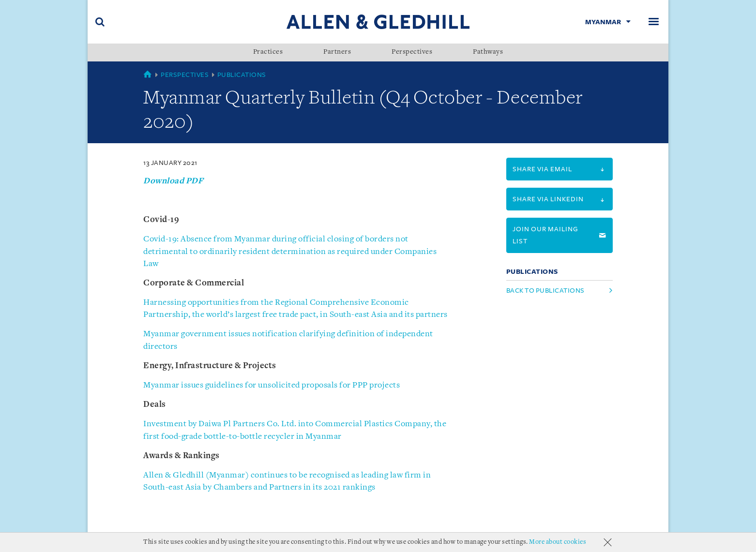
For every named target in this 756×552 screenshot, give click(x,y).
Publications (242, 75)
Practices (268, 52)
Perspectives (412, 52)
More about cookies (558, 542)
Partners (337, 52)
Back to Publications (545, 291)
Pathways (488, 52)
